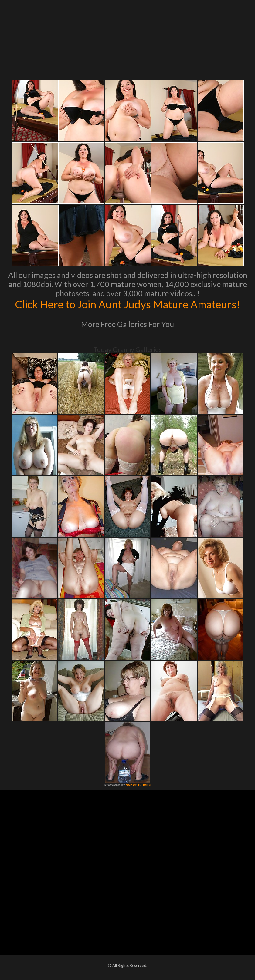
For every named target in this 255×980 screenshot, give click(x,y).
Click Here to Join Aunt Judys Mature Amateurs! (127, 304)
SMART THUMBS (138, 785)
